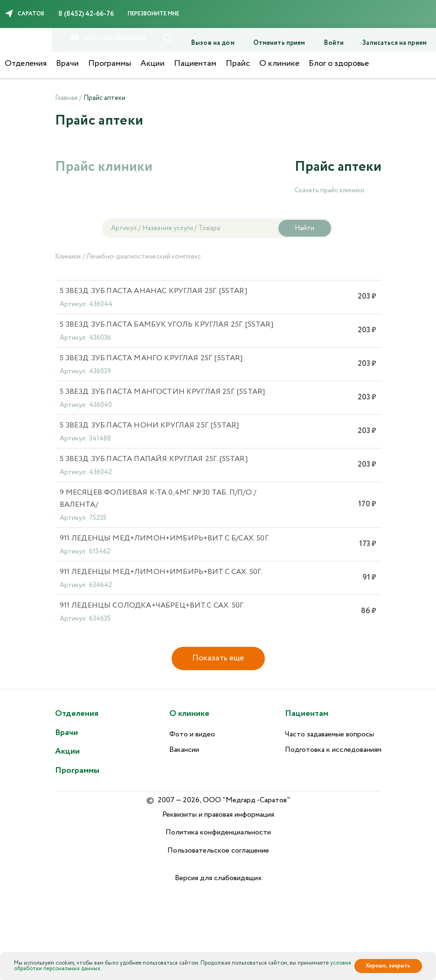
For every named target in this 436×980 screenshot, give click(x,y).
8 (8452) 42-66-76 (86, 14)
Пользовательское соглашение (218, 850)
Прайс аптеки (338, 167)
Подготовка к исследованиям (333, 750)
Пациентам (195, 63)
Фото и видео (192, 734)
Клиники (68, 257)
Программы (110, 63)
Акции (152, 63)
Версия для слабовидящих (218, 878)
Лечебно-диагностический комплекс (144, 257)
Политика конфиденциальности (218, 832)
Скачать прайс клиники (329, 190)
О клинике (279, 63)
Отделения (26, 63)
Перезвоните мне (153, 14)
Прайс (238, 63)
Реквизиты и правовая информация (218, 815)
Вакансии (184, 750)
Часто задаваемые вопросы (329, 734)
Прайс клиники (104, 167)
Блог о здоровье (339, 63)
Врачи (67, 63)
